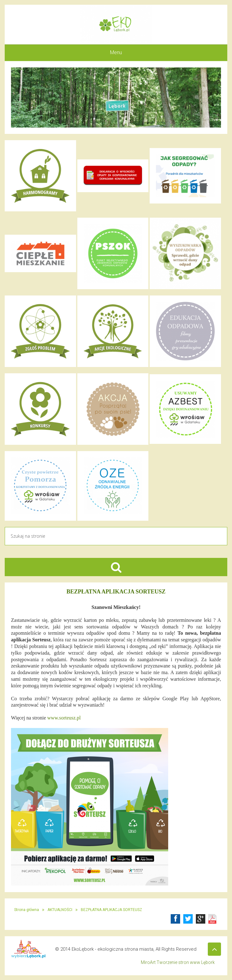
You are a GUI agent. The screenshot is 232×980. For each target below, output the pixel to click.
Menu (116, 52)
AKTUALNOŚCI (60, 910)
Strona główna (27, 910)
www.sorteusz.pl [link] (64, 718)
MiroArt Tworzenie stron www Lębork (178, 962)
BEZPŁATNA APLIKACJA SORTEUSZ (111, 910)
